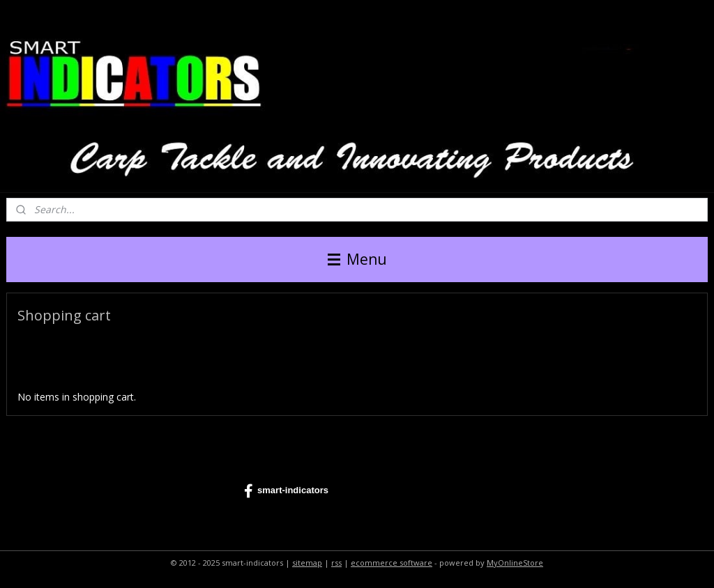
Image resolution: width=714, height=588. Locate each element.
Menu (357, 259)
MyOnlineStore (515, 563)
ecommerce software (392, 563)
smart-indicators (286, 491)
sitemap (307, 563)
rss (336, 563)
